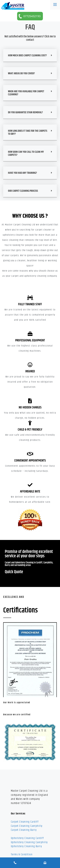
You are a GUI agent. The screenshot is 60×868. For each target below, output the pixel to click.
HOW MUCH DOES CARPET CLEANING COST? (27, 56)
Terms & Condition (22, 855)
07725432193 (32, 16)
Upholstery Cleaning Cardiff (27, 838)
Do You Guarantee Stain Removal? (25, 113)
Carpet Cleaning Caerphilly (27, 826)
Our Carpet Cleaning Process (23, 191)
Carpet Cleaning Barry (24, 830)
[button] (30, 56)
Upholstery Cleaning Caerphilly (29, 842)
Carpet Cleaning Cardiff (25, 822)
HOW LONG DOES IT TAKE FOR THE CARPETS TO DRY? (28, 133)
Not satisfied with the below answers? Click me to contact (30, 38)
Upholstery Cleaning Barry (26, 846)
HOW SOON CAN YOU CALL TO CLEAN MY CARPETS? (26, 154)
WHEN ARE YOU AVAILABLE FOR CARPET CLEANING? (26, 93)
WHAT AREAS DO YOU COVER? (21, 74)
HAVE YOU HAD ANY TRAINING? (22, 173)
